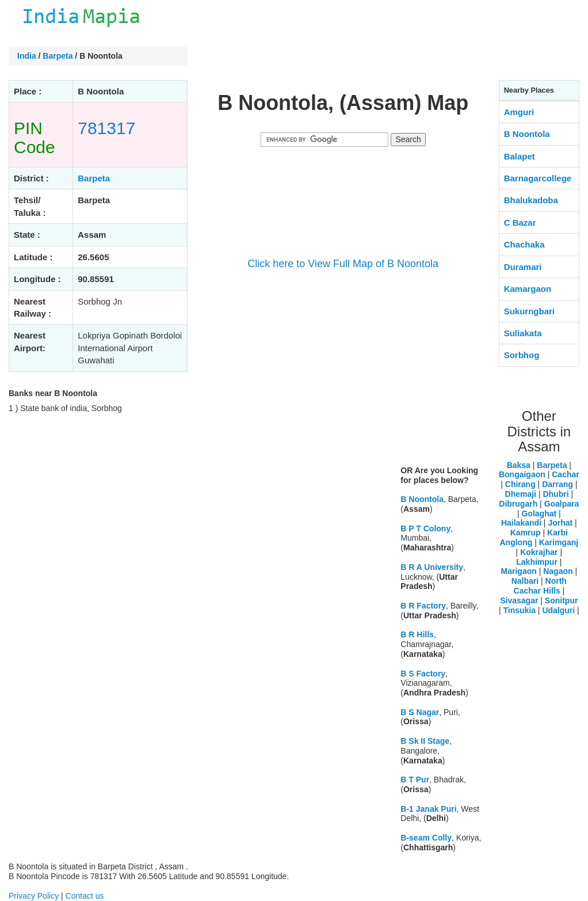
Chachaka (524, 244)
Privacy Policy (34, 896)
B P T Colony (425, 529)
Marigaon (519, 571)
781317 (106, 128)
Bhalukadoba (531, 200)
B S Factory (423, 674)
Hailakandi (521, 523)
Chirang (520, 484)
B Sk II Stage (425, 741)
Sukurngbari (529, 311)
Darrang (558, 484)
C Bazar (520, 223)
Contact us (85, 896)
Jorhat (560, 523)
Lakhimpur (537, 562)
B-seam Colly (426, 838)
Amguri (519, 112)
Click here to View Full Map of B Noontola (343, 264)
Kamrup (526, 533)
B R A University (432, 567)
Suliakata (523, 333)
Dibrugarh (518, 504)
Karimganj (559, 542)
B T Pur (415, 780)
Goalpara (562, 504)
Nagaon (558, 571)
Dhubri (555, 494)
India (27, 56)
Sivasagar (519, 600)
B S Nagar (420, 712)
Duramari (523, 267)
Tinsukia (519, 610)
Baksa (519, 465)
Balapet (520, 156)
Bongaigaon (522, 474)
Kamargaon (528, 289)
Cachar (565, 474)
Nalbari (525, 581)
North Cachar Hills (540, 586)
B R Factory (423, 606)
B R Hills (417, 634)
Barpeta (58, 56)
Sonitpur (562, 600)
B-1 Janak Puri (428, 809)
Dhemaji (521, 494)
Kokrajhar (539, 552)
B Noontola (422, 499)
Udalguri (558, 610)
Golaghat (539, 514)
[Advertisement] (343, 375)
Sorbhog (522, 355)
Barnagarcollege (538, 178)
